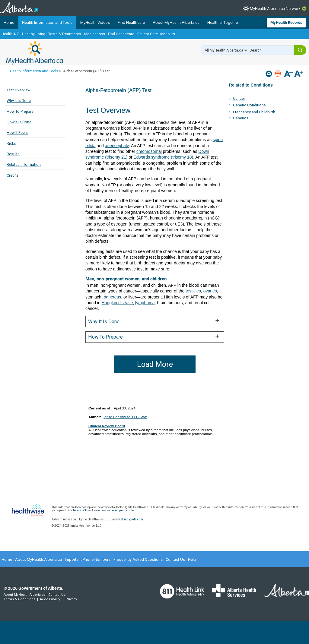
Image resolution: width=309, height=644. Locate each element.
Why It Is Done (19, 101)
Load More (155, 364)
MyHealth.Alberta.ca (35, 53)
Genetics (241, 118)
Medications (95, 34)
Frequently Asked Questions (138, 559)
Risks (11, 143)
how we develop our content (118, 510)
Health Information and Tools (47, 22)
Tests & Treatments (65, 34)
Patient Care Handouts (156, 34)
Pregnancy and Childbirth (254, 112)
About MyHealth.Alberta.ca (176, 22)
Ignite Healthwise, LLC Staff (125, 417)
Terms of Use (82, 510)
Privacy (71, 599)
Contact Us (175, 559)
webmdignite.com (131, 519)
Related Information (24, 164)
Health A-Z (10, 34)
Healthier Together (223, 22)
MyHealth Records (286, 22)
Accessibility (50, 599)
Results (13, 154)
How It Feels (17, 133)
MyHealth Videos (95, 22)
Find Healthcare (131, 22)
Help (192, 559)
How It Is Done (19, 122)
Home (9, 22)
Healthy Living (34, 34)
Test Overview (18, 90)
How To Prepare (20, 111)
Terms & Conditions (19, 599)
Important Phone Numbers (88, 559)
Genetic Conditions (249, 105)
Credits (13, 175)
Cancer (239, 98)
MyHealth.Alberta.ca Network (275, 9)
